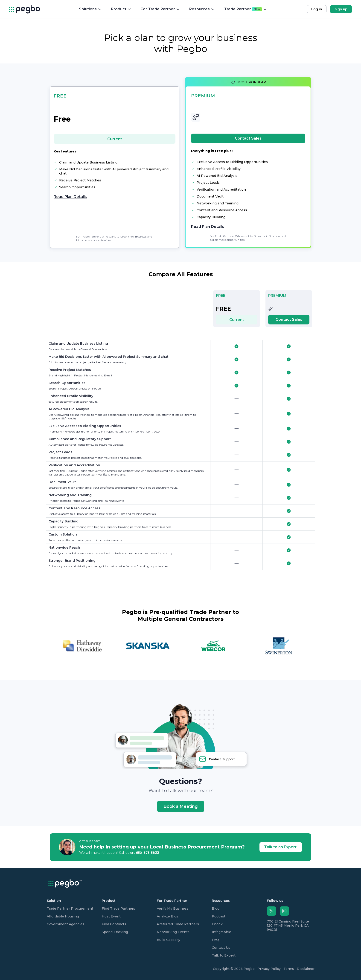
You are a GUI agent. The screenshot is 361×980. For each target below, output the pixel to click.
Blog (216, 908)
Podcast (219, 916)
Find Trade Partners (118, 908)
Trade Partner (246, 9)
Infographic (221, 932)
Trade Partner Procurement (70, 908)
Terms (289, 969)
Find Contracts (114, 924)
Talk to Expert (224, 955)
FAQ (215, 940)
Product (121, 9)
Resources (202, 9)
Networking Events (173, 932)
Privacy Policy (269, 969)
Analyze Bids (167, 916)
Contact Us (221, 948)
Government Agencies (66, 924)
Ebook (217, 924)
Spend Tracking (115, 932)
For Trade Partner (160, 9)
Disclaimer (306, 969)
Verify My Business (173, 908)
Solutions (90, 9)
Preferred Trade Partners (178, 924)
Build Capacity (169, 940)
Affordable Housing (63, 916)
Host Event (111, 916)
